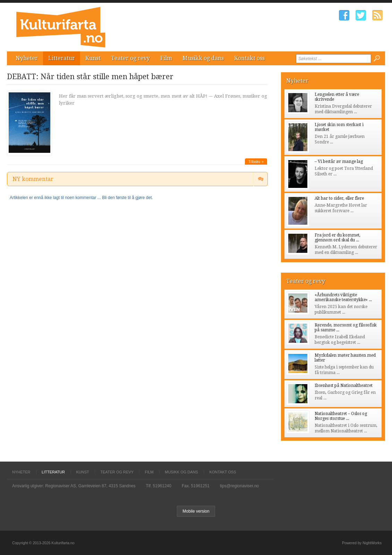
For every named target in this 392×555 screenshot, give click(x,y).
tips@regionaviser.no (239, 486)
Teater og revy (130, 58)
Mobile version (196, 511)
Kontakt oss (249, 58)
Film (166, 58)
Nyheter (27, 58)
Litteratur (62, 58)
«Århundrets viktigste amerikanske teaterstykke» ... (343, 297)
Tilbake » (256, 161)
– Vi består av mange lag (339, 161)
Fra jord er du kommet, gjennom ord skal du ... (338, 238)
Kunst (93, 58)
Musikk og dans (203, 58)
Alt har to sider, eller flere (339, 198)
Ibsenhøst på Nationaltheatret (344, 386)
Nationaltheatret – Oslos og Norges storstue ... (341, 416)
